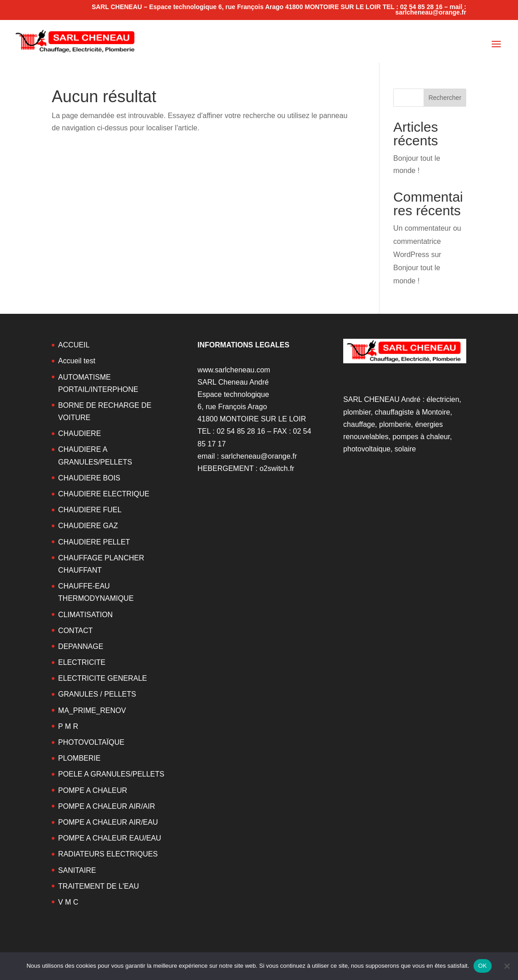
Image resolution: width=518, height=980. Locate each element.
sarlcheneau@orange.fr (259, 456)
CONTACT (75, 631)
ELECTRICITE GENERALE (103, 678)
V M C (68, 902)
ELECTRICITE (82, 662)
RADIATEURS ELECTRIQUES (108, 854)
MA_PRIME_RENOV (92, 710)
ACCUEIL (74, 345)
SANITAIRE (77, 870)
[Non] (507, 966)
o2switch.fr (277, 468)
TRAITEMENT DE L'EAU (99, 886)
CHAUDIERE (79, 433)
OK (482, 966)
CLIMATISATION (85, 615)
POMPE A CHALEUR (93, 790)
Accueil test (77, 361)
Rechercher (445, 98)
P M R (68, 726)
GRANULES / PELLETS (97, 694)
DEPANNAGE (81, 646)
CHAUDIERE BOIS (89, 478)
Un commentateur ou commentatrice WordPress (427, 241)
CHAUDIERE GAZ (88, 526)
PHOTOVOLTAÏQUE (91, 742)
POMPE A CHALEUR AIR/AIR (106, 806)
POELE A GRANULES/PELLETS (111, 774)
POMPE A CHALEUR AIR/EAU (108, 822)
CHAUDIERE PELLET (94, 542)
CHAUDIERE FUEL (90, 510)
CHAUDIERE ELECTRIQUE (104, 494)
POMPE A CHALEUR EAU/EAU (110, 838)
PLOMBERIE (79, 758)
